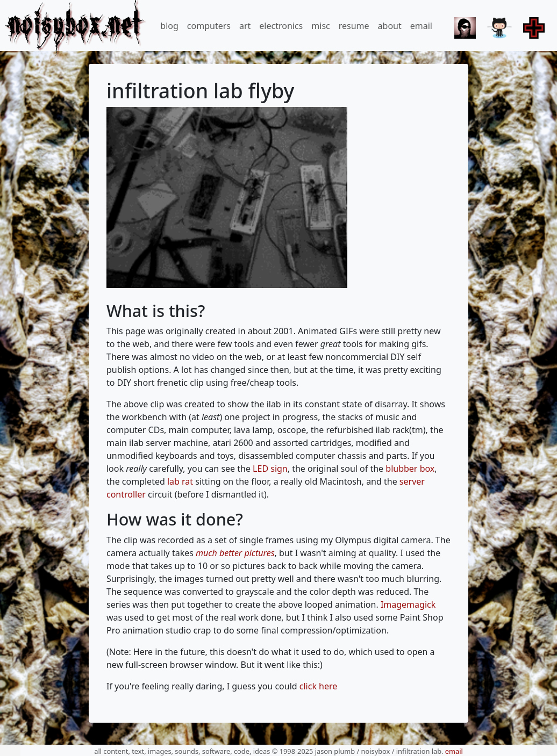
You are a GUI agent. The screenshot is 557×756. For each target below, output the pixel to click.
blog (169, 26)
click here (319, 686)
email (421, 26)
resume (354, 26)
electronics (281, 26)
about (390, 26)
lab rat (180, 481)
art (245, 26)
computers (209, 26)
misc (320, 26)
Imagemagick (408, 604)
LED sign (270, 469)
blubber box (410, 469)
